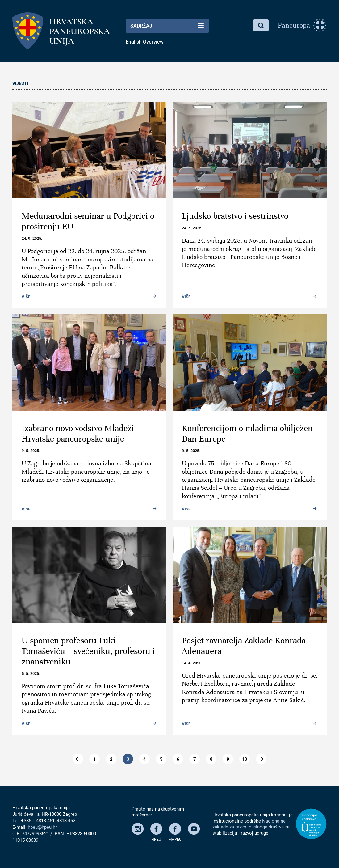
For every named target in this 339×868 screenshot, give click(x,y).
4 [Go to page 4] (145, 759)
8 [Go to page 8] (211, 759)
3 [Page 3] (128, 759)
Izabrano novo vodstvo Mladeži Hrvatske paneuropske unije (78, 434)
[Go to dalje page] (261, 759)
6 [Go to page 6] (178, 759)
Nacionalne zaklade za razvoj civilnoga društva (249, 824)
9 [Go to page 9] (228, 759)
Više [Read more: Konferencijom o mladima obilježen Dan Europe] (186, 509)
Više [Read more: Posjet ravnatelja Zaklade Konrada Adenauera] (186, 724)
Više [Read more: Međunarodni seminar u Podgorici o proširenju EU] (26, 297)
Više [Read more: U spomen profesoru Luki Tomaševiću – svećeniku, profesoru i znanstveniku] (26, 724)
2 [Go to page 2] (111, 759)
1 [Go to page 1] (95, 759)
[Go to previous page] (78, 759)
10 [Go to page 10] (245, 759)
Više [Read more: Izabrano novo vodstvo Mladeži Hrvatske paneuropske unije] (26, 509)
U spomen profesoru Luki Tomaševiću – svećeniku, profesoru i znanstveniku (88, 651)
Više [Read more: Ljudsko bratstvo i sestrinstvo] (186, 297)
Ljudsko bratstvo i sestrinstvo (235, 216)
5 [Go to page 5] (161, 759)
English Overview (145, 42)
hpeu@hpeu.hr (42, 827)
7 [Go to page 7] (195, 759)
